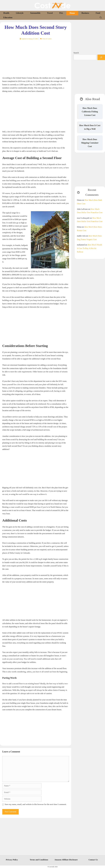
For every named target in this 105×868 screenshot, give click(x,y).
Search (76, 53)
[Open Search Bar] (101, 18)
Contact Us (93, 860)
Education (8, 17)
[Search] (101, 57)
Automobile (35, 13)
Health (6, 13)
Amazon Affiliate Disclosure (66, 860)
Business (85, 13)
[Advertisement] (36, 56)
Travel (50, 13)
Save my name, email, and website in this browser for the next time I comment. (36, 804)
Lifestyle (20, 13)
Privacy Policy (12, 860)
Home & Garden (47, 39)
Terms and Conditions (39, 860)
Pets (61, 13)
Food (98, 13)
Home (72, 13)
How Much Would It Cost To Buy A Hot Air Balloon (89, 248)
